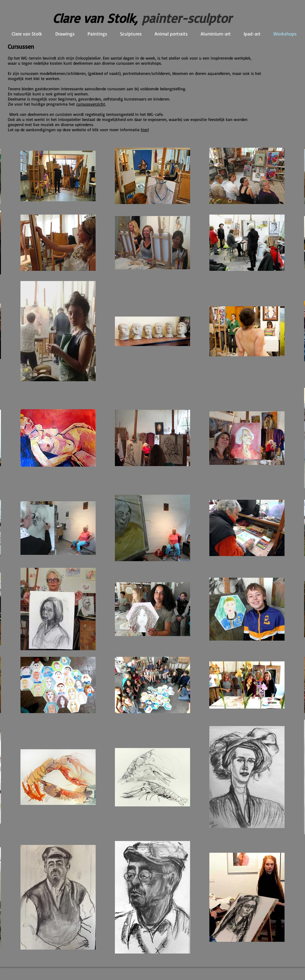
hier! (145, 130)
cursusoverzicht (91, 104)
